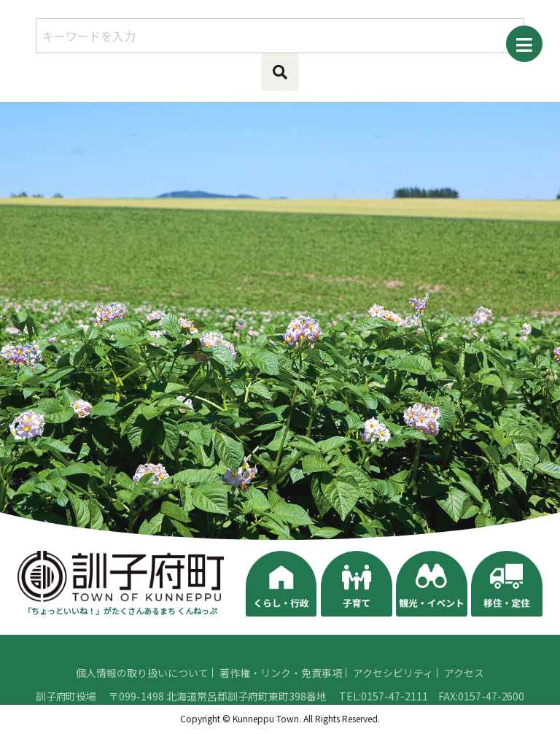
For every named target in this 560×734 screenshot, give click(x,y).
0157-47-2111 (394, 719)
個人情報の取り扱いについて (142, 696)
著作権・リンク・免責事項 (281, 696)
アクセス (464, 696)
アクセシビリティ (393, 696)
